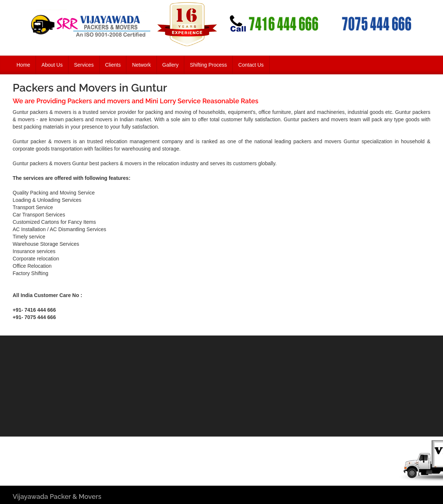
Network (141, 65)
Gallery (170, 65)
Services (84, 65)
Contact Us (251, 65)
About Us (52, 65)
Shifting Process (208, 65)
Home (23, 65)
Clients (113, 65)
